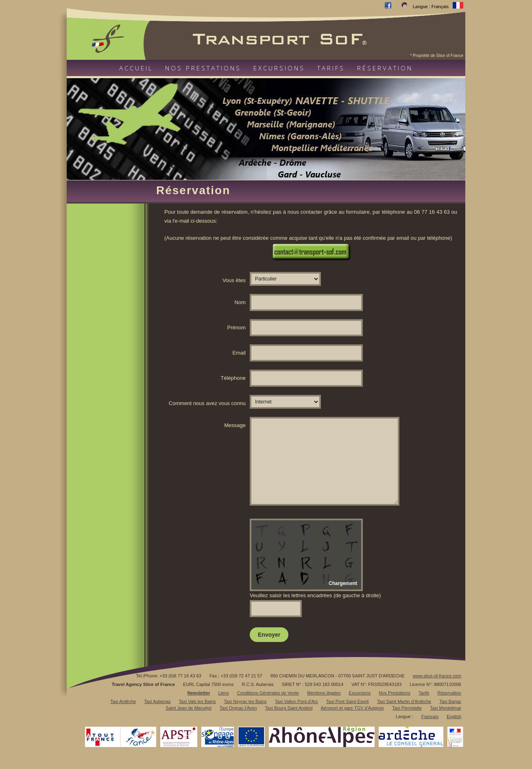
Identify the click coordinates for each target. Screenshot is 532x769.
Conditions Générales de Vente (268, 693)
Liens (223, 693)
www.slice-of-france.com (437, 676)
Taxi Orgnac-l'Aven (238, 708)
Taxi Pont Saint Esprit (348, 701)
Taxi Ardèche (123, 701)
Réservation (385, 68)
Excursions (279, 68)
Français (430, 716)
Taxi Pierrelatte (407, 708)
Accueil (136, 68)
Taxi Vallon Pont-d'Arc (297, 701)
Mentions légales (324, 693)
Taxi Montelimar (446, 708)
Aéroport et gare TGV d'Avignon (352, 708)
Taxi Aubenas (157, 701)
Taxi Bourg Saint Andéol (289, 708)
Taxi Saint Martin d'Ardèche (404, 701)
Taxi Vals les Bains (197, 701)
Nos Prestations (395, 693)
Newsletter (199, 693)
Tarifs (331, 68)
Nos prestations (203, 68)
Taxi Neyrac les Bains (245, 701)
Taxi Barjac (450, 701)
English (454, 716)
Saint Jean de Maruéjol (189, 708)
